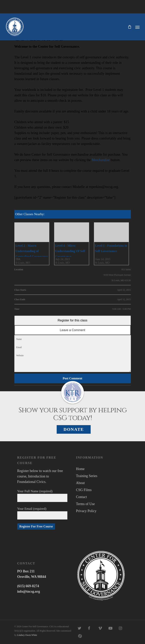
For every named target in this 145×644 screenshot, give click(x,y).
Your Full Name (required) (42, 496)
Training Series (87, 476)
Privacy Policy (86, 511)
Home (80, 469)
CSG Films (84, 490)
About (80, 483)
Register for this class (72, 320)
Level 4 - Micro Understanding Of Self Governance (70, 251)
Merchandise (101, 160)
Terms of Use (86, 504)
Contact (82, 497)
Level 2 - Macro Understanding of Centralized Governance (32, 251)
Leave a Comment (72, 330)
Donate (74, 429)
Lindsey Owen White (27, 635)
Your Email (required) (42, 513)
